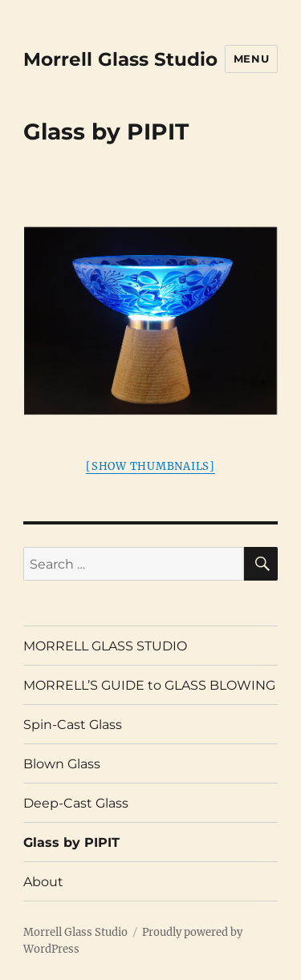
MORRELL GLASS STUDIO (105, 646)
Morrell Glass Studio (120, 59)
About (43, 882)
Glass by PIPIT (71, 842)
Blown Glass (62, 764)
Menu (251, 59)
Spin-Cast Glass (73, 725)
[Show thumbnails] (150, 466)
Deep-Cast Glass (76, 803)
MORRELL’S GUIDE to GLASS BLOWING (149, 685)
